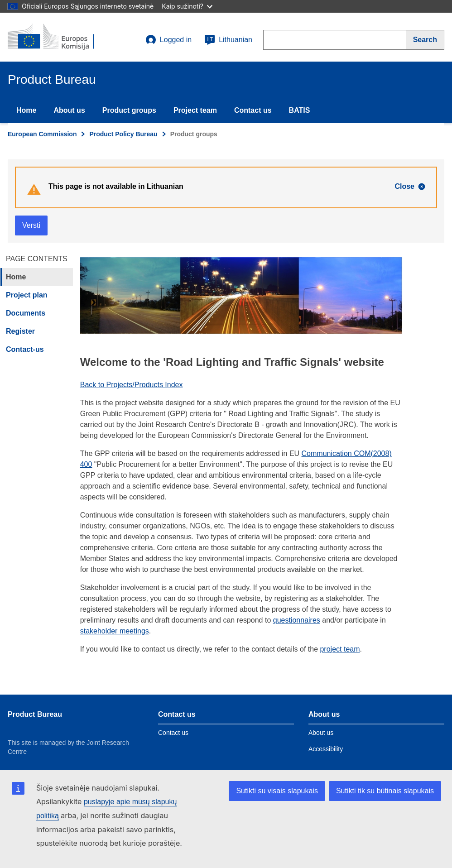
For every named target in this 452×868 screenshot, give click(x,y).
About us (69, 110)
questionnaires (297, 620)
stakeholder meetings (115, 631)
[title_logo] (63, 37)
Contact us (253, 110)
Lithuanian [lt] (228, 40)
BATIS (300, 110)
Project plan (27, 295)
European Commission (42, 134)
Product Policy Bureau (123, 134)
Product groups (129, 110)
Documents (26, 313)
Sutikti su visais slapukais (277, 791)
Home (26, 110)
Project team (195, 110)
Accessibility (326, 749)
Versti (31, 225)
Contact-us (25, 349)
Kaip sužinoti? (187, 6)
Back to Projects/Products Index (132, 385)
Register (20, 331)
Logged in (168, 40)
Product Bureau (35, 714)
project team (340, 649)
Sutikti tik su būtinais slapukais (385, 791)
